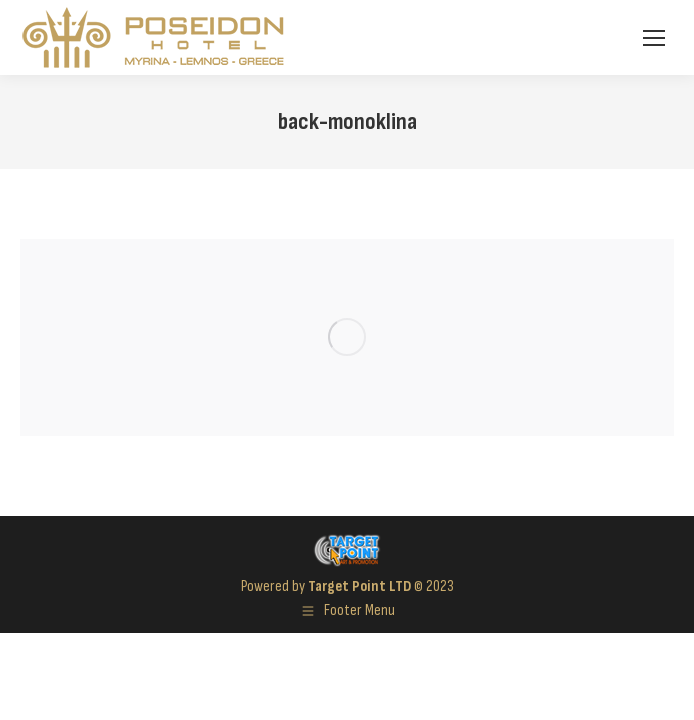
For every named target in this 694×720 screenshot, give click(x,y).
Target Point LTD (359, 586)
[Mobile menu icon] (654, 38)
